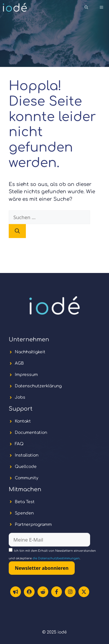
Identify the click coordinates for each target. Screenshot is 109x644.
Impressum (26, 375)
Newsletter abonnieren (42, 568)
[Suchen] (17, 231)
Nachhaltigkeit (30, 352)
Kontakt (23, 421)
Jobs (20, 397)
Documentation (31, 433)
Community (27, 478)
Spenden (24, 513)
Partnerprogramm (33, 525)
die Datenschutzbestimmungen (56, 558)
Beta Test (25, 502)
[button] (86, 7)
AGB (19, 363)
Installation (27, 455)
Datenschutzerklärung (38, 386)
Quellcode (26, 467)
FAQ (19, 444)
